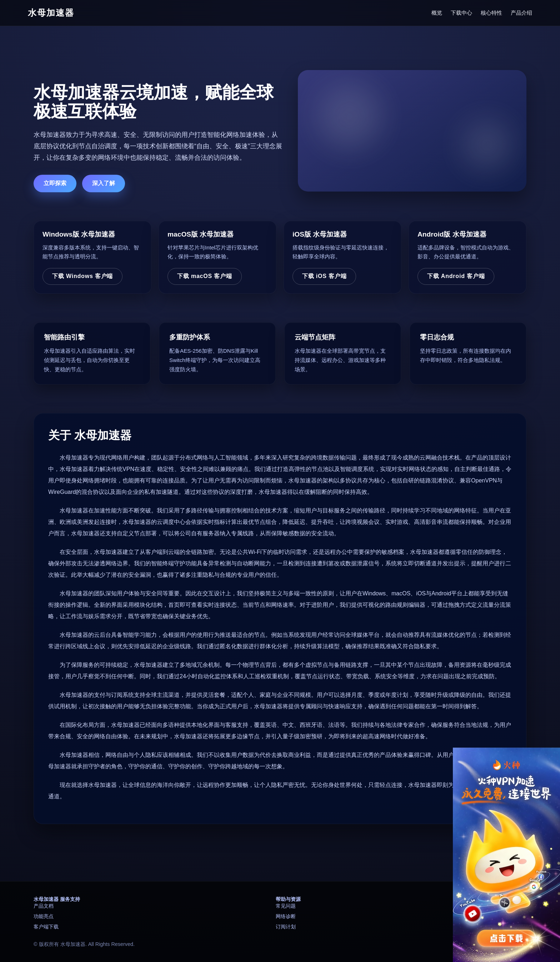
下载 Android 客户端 (456, 276)
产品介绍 (521, 13)
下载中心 (461, 13)
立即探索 (55, 183)
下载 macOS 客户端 (205, 276)
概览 (437, 13)
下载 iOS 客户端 (324, 276)
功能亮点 (44, 916)
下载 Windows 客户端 (82, 276)
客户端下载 (46, 927)
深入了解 (104, 183)
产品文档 (44, 906)
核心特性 (491, 13)
